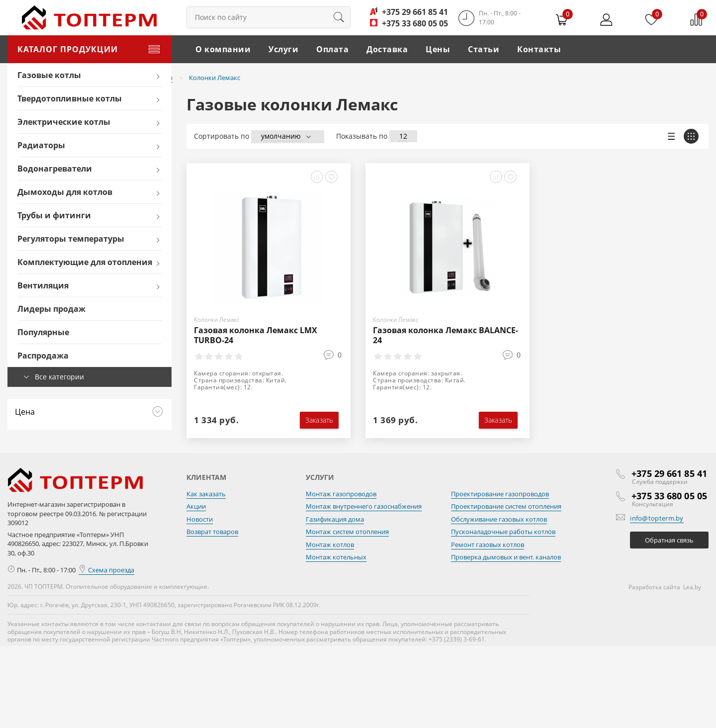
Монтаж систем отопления (347, 532)
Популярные (43, 332)
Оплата (332, 49)
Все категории (59, 377)
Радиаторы (41, 145)
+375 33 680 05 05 (415, 23)
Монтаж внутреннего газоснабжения (364, 506)
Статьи (484, 49)
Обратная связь (669, 540)
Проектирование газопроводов (500, 494)
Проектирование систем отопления (506, 506)
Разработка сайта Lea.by (665, 587)
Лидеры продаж (51, 309)
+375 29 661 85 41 (415, 12)
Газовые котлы (49, 75)
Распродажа (43, 356)
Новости (200, 519)
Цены (438, 49)
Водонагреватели (55, 169)
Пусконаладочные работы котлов (503, 532)
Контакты (539, 49)
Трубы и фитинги (54, 215)
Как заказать (206, 494)
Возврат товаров (212, 532)
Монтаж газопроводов (341, 494)
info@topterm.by (657, 518)
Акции (196, 506)
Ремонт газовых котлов (488, 545)
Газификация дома (335, 519)
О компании (223, 49)
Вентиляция (43, 285)
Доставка (387, 49)
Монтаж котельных (336, 557)
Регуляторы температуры (71, 239)
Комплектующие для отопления (85, 262)
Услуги (283, 49)
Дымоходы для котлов (65, 192)
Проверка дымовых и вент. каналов (506, 557)
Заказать (319, 420)
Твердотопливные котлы (70, 98)
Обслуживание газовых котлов (499, 519)
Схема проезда (106, 570)
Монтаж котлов (330, 545)
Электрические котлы (64, 122)
